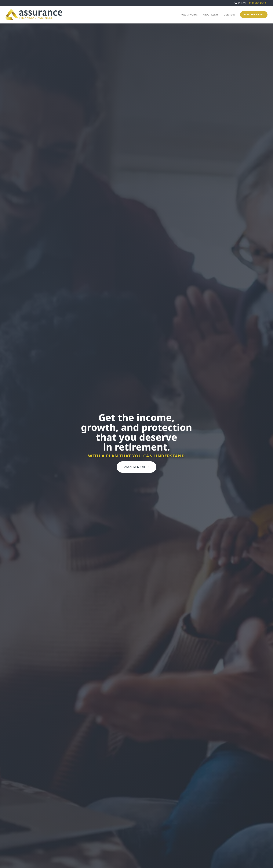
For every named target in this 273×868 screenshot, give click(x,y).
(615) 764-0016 (252, 3)
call (236, 3)
